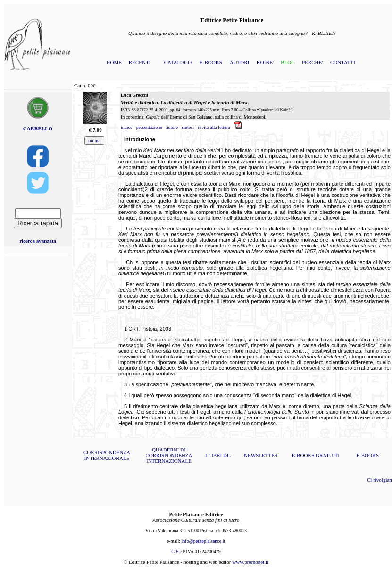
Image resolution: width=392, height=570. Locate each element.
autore (172, 127)
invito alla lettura (214, 127)
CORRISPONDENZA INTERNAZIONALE (107, 455)
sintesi (188, 127)
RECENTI (140, 62)
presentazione (149, 127)
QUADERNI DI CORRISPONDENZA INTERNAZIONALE (169, 455)
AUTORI (239, 62)
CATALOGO (178, 62)
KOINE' (265, 62)
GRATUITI (328, 455)
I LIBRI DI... (219, 455)
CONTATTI (343, 62)
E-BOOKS (211, 62)
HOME (114, 62)
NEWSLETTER (261, 455)
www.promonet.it (250, 562)
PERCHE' (312, 62)
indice (126, 127)
